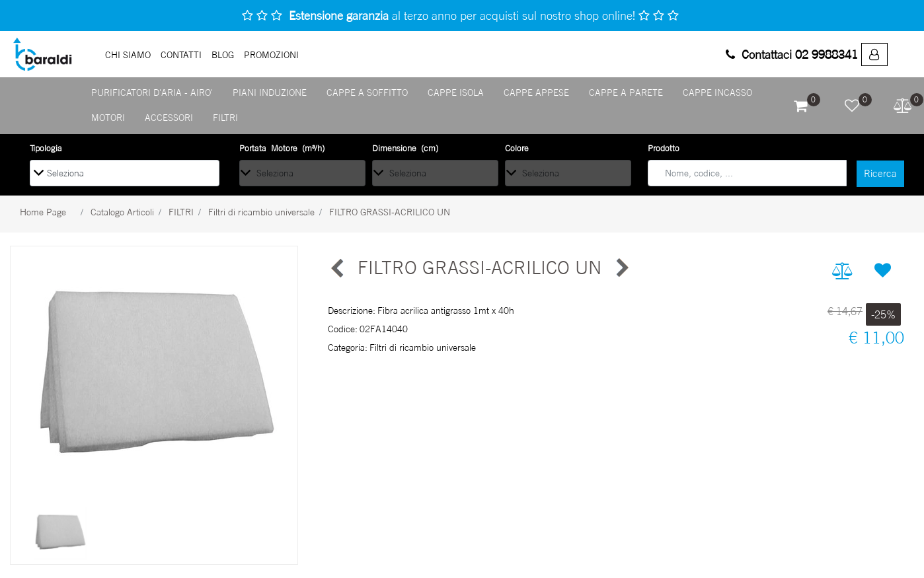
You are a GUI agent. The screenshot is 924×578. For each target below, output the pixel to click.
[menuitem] (874, 54)
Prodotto (664, 148)
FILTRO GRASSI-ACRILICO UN (390, 212)
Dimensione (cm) (405, 148)
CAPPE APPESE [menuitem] (536, 92)
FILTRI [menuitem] (225, 117)
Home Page (43, 212)
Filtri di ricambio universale (261, 212)
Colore (517, 148)
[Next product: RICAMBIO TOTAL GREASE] (621, 268)
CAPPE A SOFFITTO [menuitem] (367, 92)
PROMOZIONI (271, 54)
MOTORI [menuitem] (108, 117)
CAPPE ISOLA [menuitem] (456, 92)
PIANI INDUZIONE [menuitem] (270, 92)
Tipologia (46, 148)
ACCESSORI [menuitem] (169, 117)
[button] (880, 174)
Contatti (181, 54)
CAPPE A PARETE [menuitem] (626, 92)
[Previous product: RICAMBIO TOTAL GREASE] (338, 268)
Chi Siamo (128, 54)
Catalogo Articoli (122, 212)
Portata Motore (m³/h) (282, 148)
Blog (223, 54)
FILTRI (181, 212)
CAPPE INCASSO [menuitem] (717, 92)
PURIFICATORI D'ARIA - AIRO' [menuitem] (152, 92)
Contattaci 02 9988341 (792, 54)
